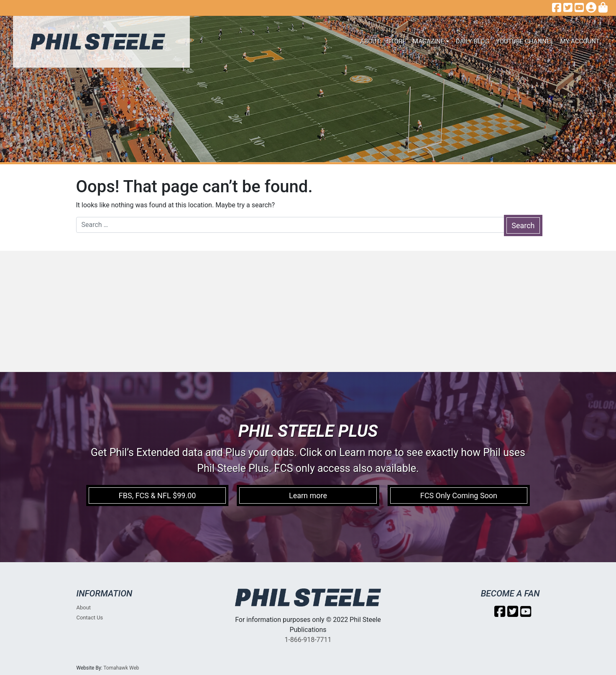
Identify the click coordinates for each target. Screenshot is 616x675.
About (370, 41)
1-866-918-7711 (308, 640)
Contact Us (90, 618)
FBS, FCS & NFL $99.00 (157, 495)
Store (396, 41)
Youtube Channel (525, 41)
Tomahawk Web (121, 668)
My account (580, 41)
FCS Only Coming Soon (459, 495)
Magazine (428, 41)
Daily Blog (473, 41)
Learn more (308, 495)
